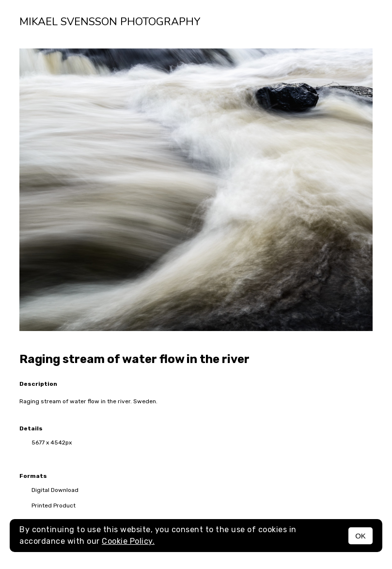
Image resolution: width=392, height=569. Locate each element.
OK (361, 536)
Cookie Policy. (128, 541)
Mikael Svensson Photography (110, 22)
